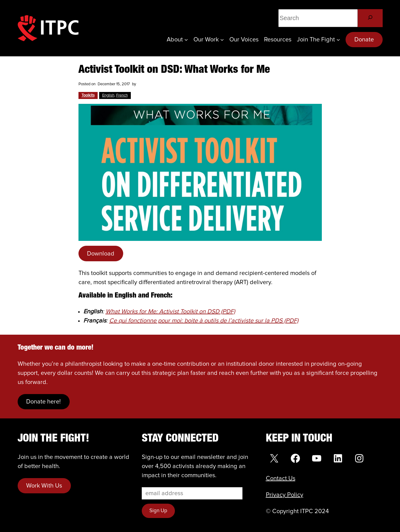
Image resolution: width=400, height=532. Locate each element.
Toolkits (88, 95)
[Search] (370, 18)
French (122, 95)
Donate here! (43, 402)
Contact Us (281, 478)
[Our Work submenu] (222, 40)
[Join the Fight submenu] (338, 40)
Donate (364, 40)
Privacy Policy (285, 495)
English (108, 95)
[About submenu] (186, 40)
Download (101, 254)
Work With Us (44, 486)
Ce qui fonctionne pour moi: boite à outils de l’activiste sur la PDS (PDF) (204, 321)
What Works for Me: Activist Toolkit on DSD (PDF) (170, 312)
